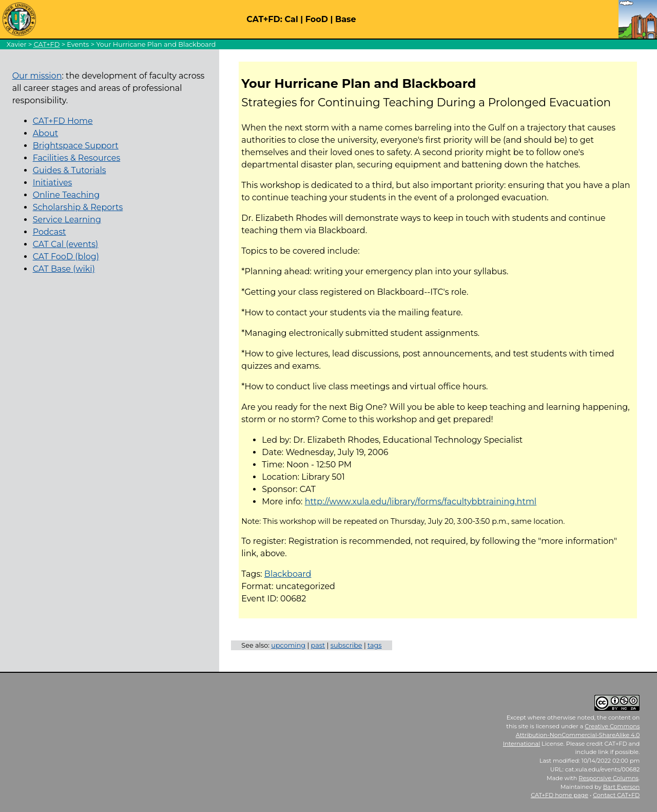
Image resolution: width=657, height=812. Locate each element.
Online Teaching (66, 195)
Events (78, 44)
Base (346, 19)
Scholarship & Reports (78, 207)
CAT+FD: (264, 19)
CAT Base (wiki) (64, 269)
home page (559, 795)
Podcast (50, 232)
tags (375, 645)
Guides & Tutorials (70, 170)
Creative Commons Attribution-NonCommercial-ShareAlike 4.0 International (572, 735)
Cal (291, 19)
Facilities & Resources (77, 158)
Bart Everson (622, 787)
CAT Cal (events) (66, 244)
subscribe (346, 645)
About (46, 133)
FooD (317, 19)
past (318, 645)
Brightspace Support (76, 146)
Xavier (17, 44)
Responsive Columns (608, 778)
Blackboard (288, 574)
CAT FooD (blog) (66, 257)
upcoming (288, 645)
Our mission (37, 76)
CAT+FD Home (63, 121)
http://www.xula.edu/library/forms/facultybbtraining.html (421, 502)
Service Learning (67, 220)
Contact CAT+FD (616, 795)
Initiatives (53, 183)
